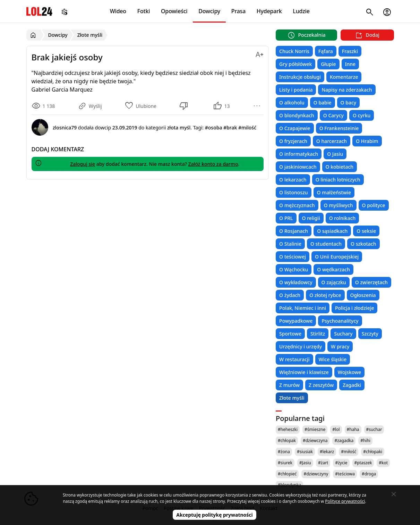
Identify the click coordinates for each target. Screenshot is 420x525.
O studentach (326, 244)
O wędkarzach (333, 269)
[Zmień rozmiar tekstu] (259, 53)
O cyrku (362, 115)
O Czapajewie (295, 128)
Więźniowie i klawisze (304, 372)
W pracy (340, 346)
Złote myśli (292, 398)
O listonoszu (294, 192)
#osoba (214, 128)
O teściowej (293, 257)
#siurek (285, 463)
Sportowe (290, 334)
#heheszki (288, 429)
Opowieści (174, 11)
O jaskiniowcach (298, 167)
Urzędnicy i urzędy (301, 346)
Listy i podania (296, 90)
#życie (341, 463)
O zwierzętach (371, 282)
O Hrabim (367, 141)
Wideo (118, 11)
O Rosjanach (294, 231)
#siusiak (305, 452)
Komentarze (344, 77)
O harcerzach (332, 141)
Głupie (328, 64)
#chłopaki (373, 452)
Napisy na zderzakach (347, 90)
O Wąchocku (294, 269)
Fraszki (350, 51)
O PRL (286, 218)
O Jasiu (335, 154)
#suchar (374, 429)
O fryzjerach (293, 141)
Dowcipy (209, 11)
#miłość (349, 452)
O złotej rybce (325, 295)
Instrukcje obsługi (300, 77)
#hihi (365, 441)
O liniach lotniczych (338, 180)
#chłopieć (287, 474)
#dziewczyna (315, 441)
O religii (311, 218)
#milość (247, 128)
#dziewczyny (316, 474)
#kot (383, 463)
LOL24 (39, 11)
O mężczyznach (297, 205)
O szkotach (363, 244)
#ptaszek (363, 463)
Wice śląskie (333, 359)
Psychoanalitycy (340, 321)
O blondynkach (297, 115)
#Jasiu (305, 463)
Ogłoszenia (363, 295)
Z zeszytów (321, 385)
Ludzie (301, 11)
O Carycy (333, 115)
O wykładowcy (296, 282)
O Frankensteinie (339, 128)
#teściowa (345, 474)
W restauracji (294, 359)
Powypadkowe (296, 321)
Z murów (289, 385)
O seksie (366, 231)
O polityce (374, 205)
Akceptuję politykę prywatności (215, 515)
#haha (353, 429)
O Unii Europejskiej (337, 257)
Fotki (144, 11)
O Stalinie (290, 244)
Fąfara (326, 51)
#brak (230, 128)
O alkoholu (292, 103)
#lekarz (327, 452)
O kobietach (340, 167)
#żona (284, 452)
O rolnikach (342, 218)
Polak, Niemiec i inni (303, 308)
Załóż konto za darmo (213, 164)
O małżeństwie (334, 192)
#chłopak (287, 441)
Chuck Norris (294, 51)
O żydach (290, 295)
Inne (350, 64)
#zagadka (344, 441)
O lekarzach (293, 180)
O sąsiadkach (332, 231)
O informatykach (299, 154)
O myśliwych (338, 205)
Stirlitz (318, 334)
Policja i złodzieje (354, 308)
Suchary (343, 334)
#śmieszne (315, 429)
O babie (323, 103)
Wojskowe (349, 372)
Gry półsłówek (295, 64)
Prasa (238, 11)
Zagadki (352, 385)
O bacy (349, 103)
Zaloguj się (83, 164)
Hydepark (269, 11)
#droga (369, 474)
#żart (323, 463)
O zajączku (334, 282)
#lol (336, 429)
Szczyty (370, 334)
